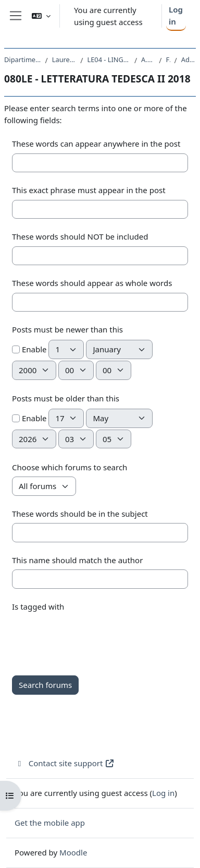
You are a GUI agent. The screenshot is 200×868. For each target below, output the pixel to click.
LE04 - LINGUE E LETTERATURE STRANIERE (109, 60)
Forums (168, 60)
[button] (41, 16)
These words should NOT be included (80, 236)
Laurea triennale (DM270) (64, 60)
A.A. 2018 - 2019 (148, 60)
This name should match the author (77, 560)
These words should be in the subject (80, 514)
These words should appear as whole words (92, 283)
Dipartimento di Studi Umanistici (23, 60)
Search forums (45, 685)
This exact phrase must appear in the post (89, 190)
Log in (176, 15)
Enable (29, 349)
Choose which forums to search (70, 467)
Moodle (73, 852)
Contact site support (65, 763)
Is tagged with (38, 607)
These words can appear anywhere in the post (96, 144)
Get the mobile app (50, 823)
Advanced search (189, 60)
